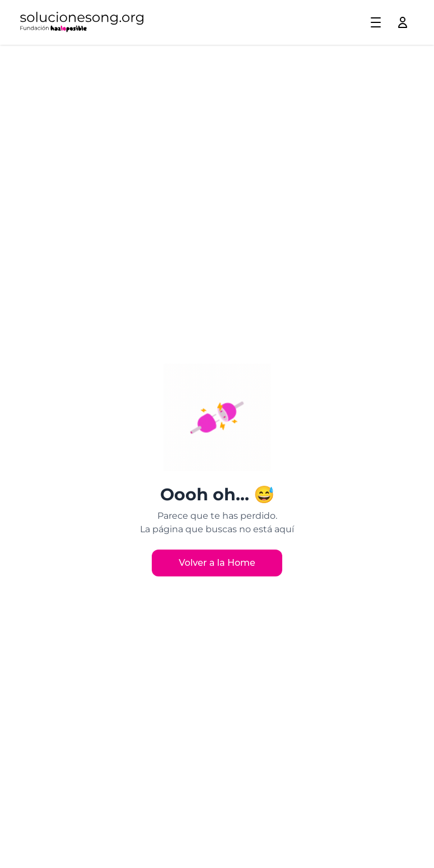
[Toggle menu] (376, 22)
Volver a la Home (217, 563)
